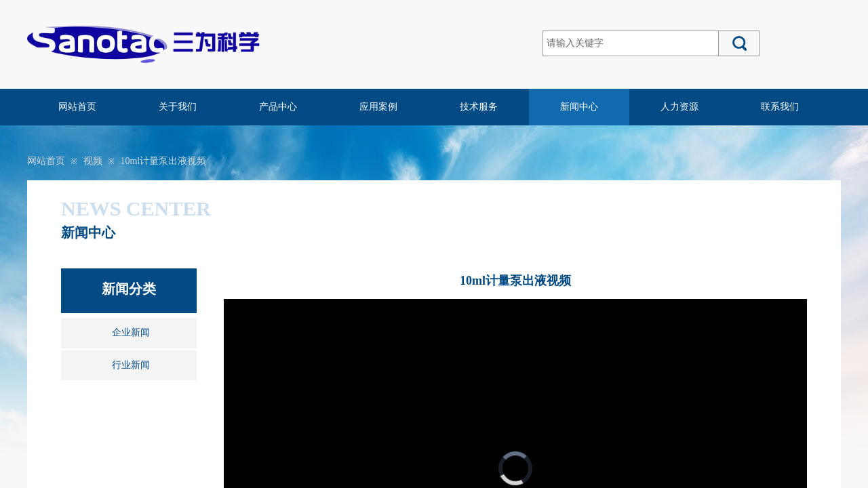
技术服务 (479, 107)
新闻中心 (579, 107)
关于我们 (178, 107)
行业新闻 (131, 365)
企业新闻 (131, 332)
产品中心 (278, 107)
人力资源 (679, 107)
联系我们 (780, 107)
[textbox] (631, 43)
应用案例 (378, 107)
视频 (93, 161)
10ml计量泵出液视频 (163, 161)
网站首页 (77, 107)
